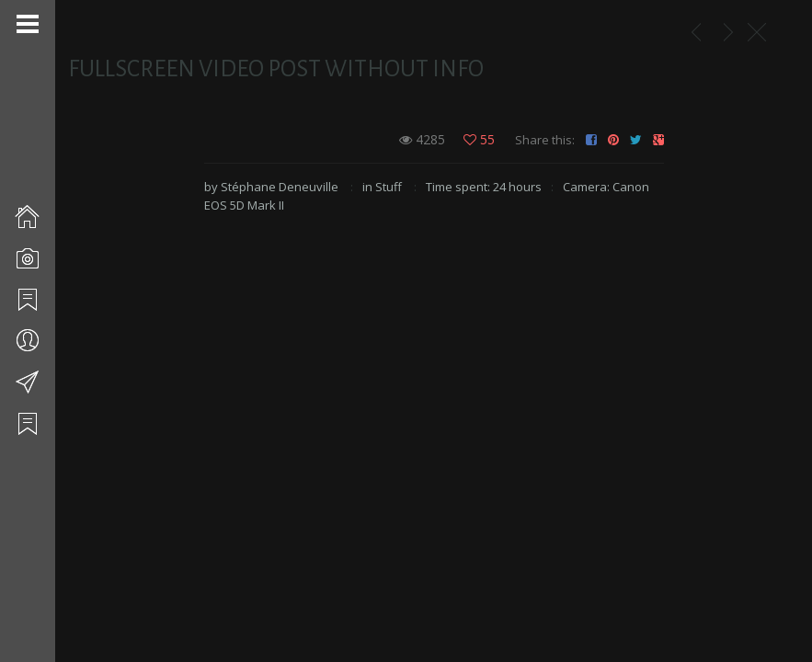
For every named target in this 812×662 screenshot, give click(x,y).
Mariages (696, 32)
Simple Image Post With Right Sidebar (728, 32)
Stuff (389, 187)
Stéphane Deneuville (280, 187)
